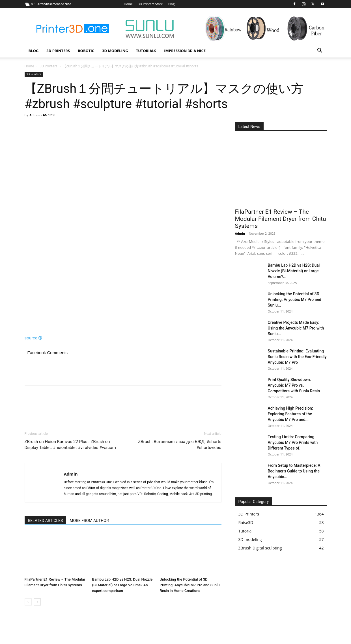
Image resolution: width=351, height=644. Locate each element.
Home (128, 4)
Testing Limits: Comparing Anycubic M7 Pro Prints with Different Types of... (293, 442)
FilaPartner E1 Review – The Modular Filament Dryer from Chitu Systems (281, 219)
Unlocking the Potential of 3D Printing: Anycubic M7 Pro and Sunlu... (295, 299)
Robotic (86, 51)
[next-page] (37, 602)
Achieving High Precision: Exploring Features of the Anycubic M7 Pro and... (290, 414)
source (34, 338)
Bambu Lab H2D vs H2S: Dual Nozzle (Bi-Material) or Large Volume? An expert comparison (122, 585)
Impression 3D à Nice (185, 51)
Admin (35, 115)
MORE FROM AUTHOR (89, 521)
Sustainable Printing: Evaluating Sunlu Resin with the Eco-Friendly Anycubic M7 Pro (297, 357)
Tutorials (146, 51)
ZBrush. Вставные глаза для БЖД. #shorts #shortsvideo (180, 445)
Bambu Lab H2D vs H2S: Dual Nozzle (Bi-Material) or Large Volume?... (294, 271)
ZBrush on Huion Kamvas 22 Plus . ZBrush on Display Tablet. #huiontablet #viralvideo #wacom (70, 445)
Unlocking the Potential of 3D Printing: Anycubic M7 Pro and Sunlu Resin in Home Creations (190, 585)
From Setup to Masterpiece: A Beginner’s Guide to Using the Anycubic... (294, 471)
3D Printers (58, 51)
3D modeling (115, 51)
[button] (320, 51)
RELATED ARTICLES (46, 521)
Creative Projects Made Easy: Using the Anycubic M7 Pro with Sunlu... (296, 328)
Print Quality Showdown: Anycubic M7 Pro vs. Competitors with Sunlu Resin (294, 385)
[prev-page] (28, 602)
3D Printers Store (150, 4)
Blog (171, 4)
